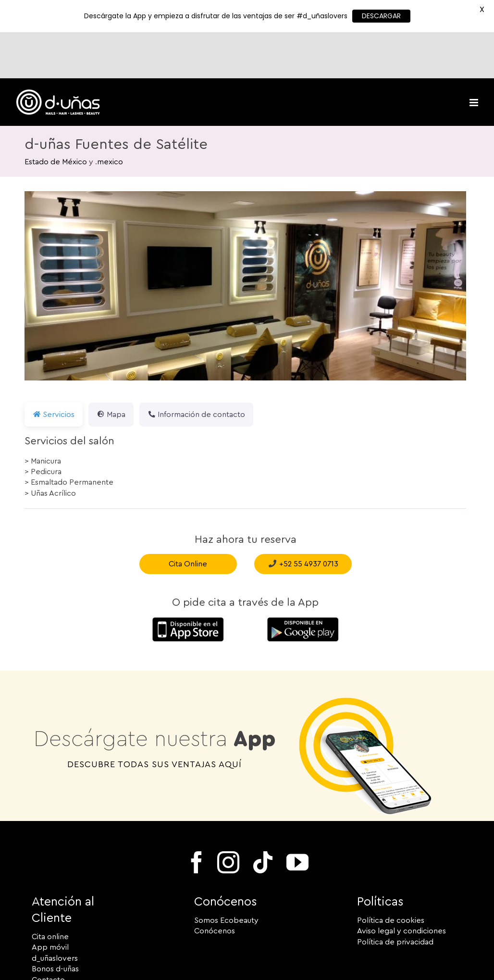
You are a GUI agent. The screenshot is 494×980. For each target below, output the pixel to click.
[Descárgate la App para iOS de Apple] (188, 575)
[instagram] (228, 816)
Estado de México (56, 116)
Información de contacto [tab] (196, 368)
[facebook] (197, 816)
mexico (110, 116)
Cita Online (188, 518)
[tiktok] (263, 816)
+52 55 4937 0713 (309, 518)
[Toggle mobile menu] (475, 56)
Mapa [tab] (111, 368)
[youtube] (297, 816)
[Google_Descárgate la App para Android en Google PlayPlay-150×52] (303, 575)
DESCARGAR (381, 16)
